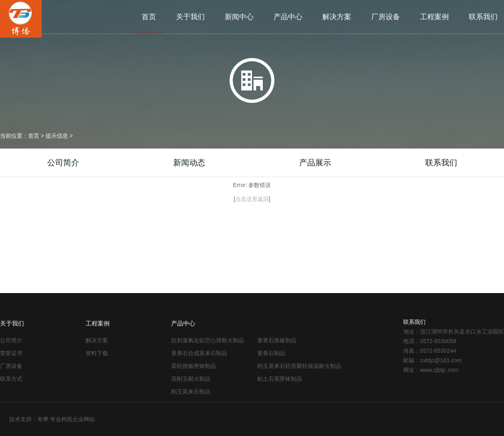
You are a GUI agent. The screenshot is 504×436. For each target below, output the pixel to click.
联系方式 (11, 379)
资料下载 (97, 353)
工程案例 (434, 17)
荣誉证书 (11, 353)
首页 (149, 17)
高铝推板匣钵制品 (194, 366)
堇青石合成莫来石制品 (199, 353)
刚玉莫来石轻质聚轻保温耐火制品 (299, 366)
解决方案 (337, 17)
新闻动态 (189, 163)
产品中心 (288, 17)
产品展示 (315, 163)
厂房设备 (386, 17)
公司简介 (63, 163)
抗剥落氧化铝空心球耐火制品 (208, 340)
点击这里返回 (252, 199)
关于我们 (190, 17)
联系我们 (483, 17)
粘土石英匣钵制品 (280, 379)
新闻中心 (239, 17)
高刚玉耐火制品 (191, 379)
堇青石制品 (271, 353)
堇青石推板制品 (277, 340)
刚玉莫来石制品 (191, 392)
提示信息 (57, 136)
